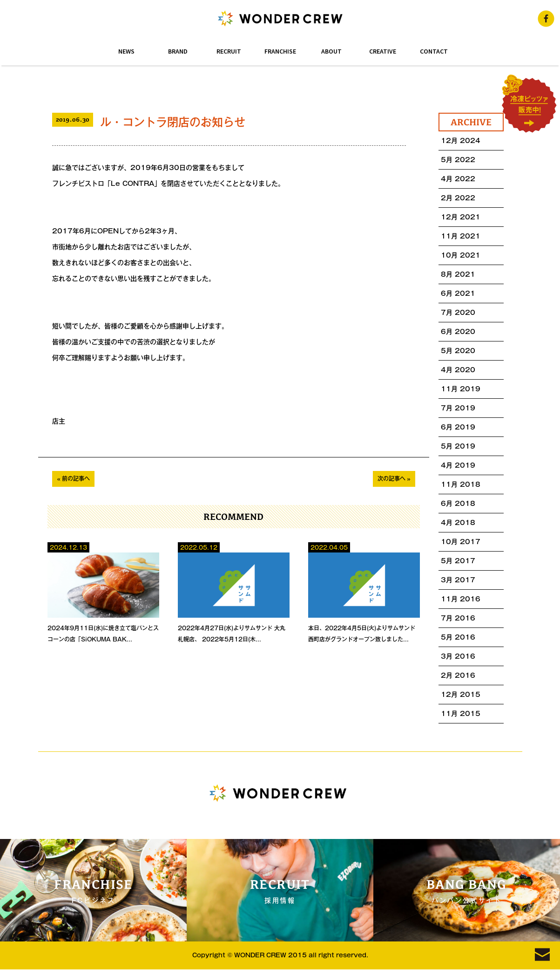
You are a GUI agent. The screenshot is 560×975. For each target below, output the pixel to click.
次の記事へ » (394, 479)
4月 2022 (458, 179)
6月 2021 (458, 293)
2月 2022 (458, 198)
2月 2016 (458, 675)
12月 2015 (461, 695)
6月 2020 (458, 332)
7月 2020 (458, 313)
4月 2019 (458, 465)
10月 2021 (461, 255)
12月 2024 (461, 141)
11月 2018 (461, 484)
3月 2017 (458, 580)
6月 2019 (458, 427)
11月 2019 (461, 389)
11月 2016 (461, 599)
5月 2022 (458, 160)
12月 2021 (461, 217)
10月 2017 (461, 542)
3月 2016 (458, 656)
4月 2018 (458, 523)
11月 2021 (461, 236)
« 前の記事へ (73, 479)
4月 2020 (458, 370)
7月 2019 (458, 408)
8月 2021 (458, 274)
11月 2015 (461, 714)
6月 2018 (458, 504)
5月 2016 (458, 637)
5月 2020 (458, 351)
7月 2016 (458, 618)
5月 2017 (458, 561)
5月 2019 (458, 446)
